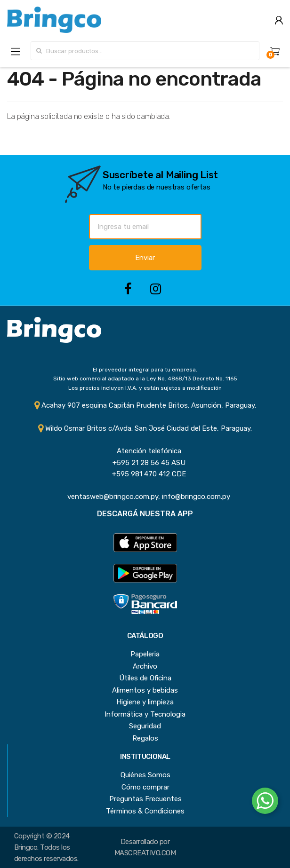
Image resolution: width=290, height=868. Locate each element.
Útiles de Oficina (145, 678)
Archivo (145, 666)
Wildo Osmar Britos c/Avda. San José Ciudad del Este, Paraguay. (145, 428)
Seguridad (145, 726)
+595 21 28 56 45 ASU (145, 463)
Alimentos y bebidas (145, 690)
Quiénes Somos (145, 775)
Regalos (145, 738)
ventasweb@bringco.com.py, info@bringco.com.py (145, 497)
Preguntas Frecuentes (145, 799)
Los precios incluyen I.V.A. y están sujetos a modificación (145, 388)
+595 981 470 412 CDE (145, 474)
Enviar (145, 258)
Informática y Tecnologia (145, 714)
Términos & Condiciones (145, 811)
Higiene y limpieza (145, 702)
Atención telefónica (145, 451)
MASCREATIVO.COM (145, 853)
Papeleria (145, 654)
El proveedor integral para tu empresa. (145, 370)
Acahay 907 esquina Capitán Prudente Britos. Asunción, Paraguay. (145, 405)
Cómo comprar (145, 787)
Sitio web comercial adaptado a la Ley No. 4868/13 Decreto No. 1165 (145, 379)
